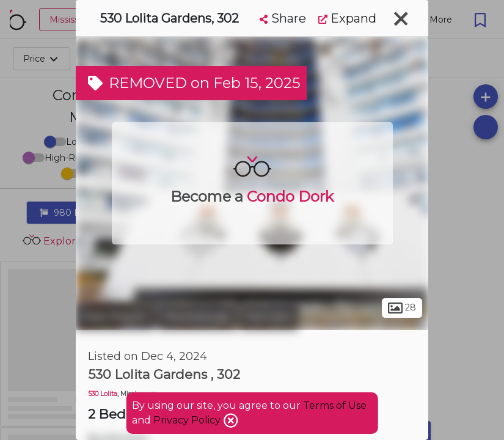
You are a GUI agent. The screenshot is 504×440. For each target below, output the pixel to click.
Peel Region (115, 317)
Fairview (269, 317)
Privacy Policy (188, 420)
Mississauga (197, 317)
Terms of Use (335, 405)
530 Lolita (103, 394)
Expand (347, 18)
